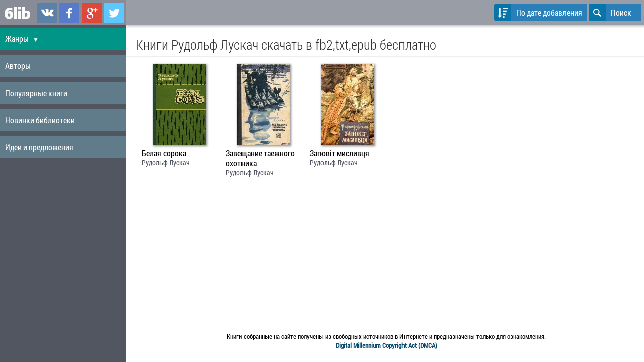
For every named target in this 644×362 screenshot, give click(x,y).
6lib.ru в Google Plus (92, 13)
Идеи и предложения (39, 147)
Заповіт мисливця (340, 153)
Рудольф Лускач (166, 163)
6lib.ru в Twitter (114, 13)
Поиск (610, 12)
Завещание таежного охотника (260, 158)
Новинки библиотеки (40, 120)
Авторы (18, 66)
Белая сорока (164, 153)
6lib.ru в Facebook (69, 13)
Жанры (22, 38)
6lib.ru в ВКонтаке (47, 13)
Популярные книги (36, 93)
